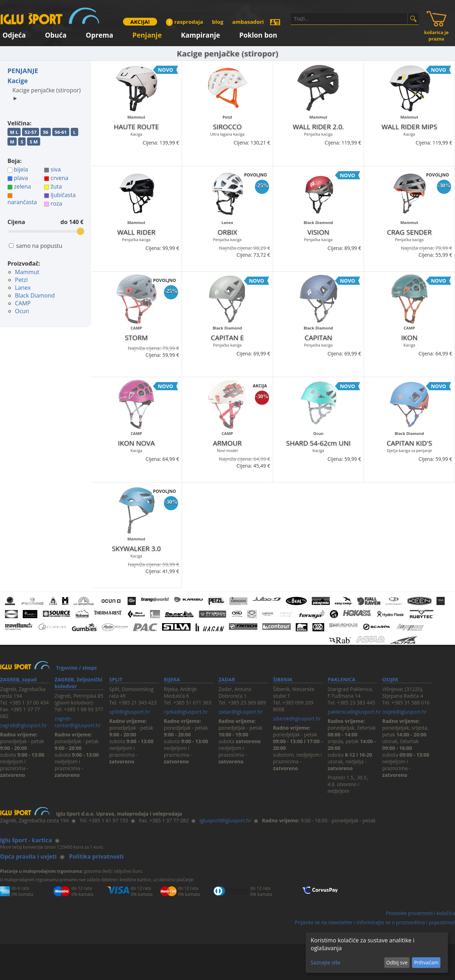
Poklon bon (258, 34)
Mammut (27, 272)
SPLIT (116, 679)
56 (46, 132)
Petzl (21, 280)
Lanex (23, 288)
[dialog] (377, 953)
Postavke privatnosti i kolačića (420, 913)
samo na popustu (39, 246)
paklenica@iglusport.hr (354, 712)
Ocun (22, 311)
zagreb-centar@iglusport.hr (78, 722)
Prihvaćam (426, 962)
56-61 (61, 132)
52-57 (31, 132)
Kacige (18, 81)
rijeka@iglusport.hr (186, 712)
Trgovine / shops (76, 668)
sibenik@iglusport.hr (297, 718)
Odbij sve (397, 962)
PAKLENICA (342, 679)
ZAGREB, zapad (18, 679)
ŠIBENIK (283, 679)
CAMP (23, 303)
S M (34, 142)
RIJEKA (172, 679)
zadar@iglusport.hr (240, 712)
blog (218, 22)
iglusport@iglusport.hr (225, 820)
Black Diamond (35, 295)
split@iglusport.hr (130, 712)
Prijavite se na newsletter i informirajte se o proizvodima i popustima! (375, 922)
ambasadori (248, 22)
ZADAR (227, 679)
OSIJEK (390, 679)
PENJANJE (23, 71)
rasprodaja (184, 22)
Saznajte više (325, 962)
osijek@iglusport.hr (405, 712)
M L (14, 132)
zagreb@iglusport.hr (23, 725)
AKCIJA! (140, 22)
